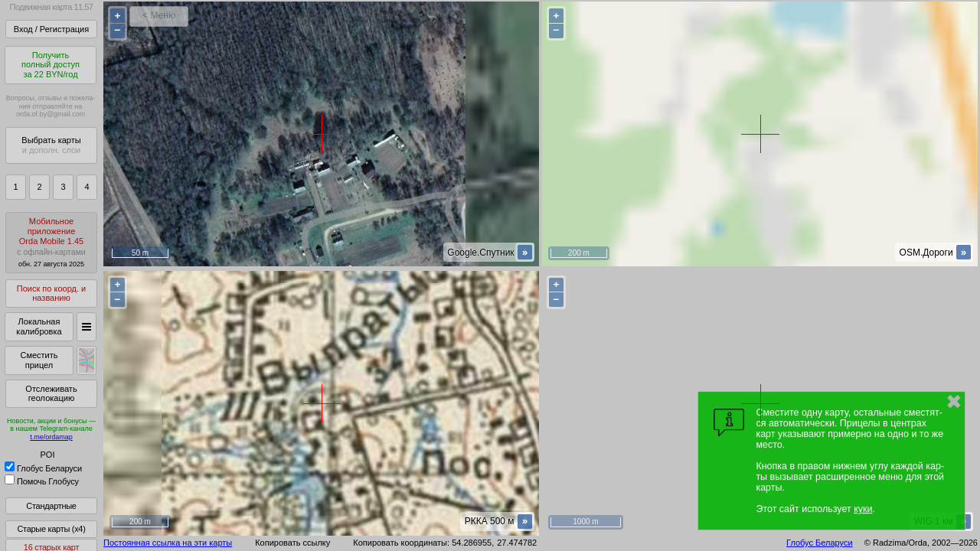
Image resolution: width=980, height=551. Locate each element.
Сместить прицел (39, 360)
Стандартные (51, 506)
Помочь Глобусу (42, 481)
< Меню (159, 15)
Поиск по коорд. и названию (51, 293)
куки (863, 509)
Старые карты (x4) (51, 529)
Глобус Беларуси (43, 468)
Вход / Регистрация (51, 29)
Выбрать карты (51, 145)
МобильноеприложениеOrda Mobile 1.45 (51, 242)
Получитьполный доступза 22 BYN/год (51, 65)
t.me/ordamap (51, 437)
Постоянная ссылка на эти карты (168, 543)
